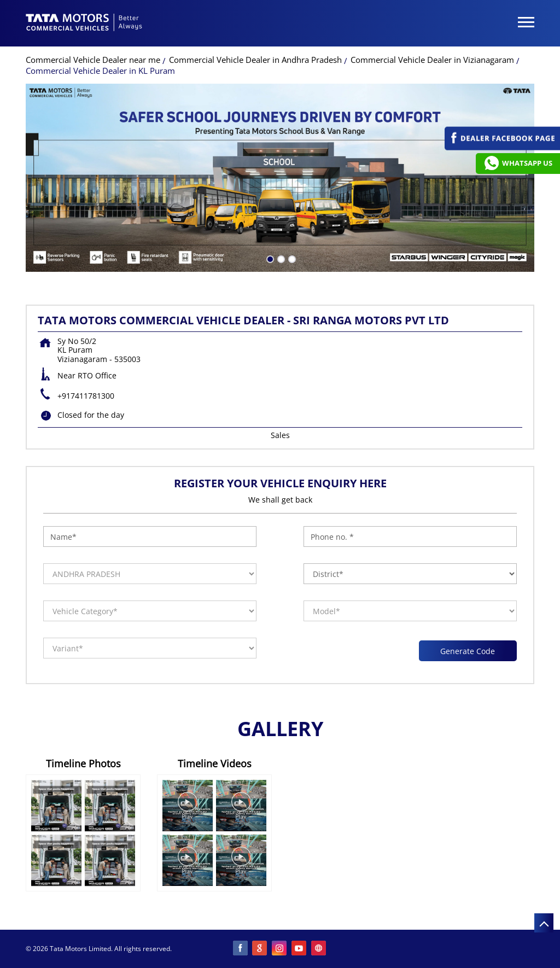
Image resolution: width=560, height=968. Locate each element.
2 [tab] (280, 258)
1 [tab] (269, 258)
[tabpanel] (280, 178)
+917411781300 (86, 396)
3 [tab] (291, 258)
